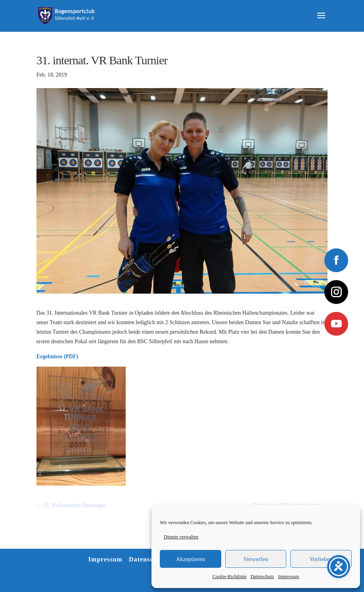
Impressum (288, 577)
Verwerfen (256, 559)
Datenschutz (262, 577)
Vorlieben (321, 559)
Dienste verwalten (181, 537)
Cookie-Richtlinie (230, 577)
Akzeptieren (191, 559)
